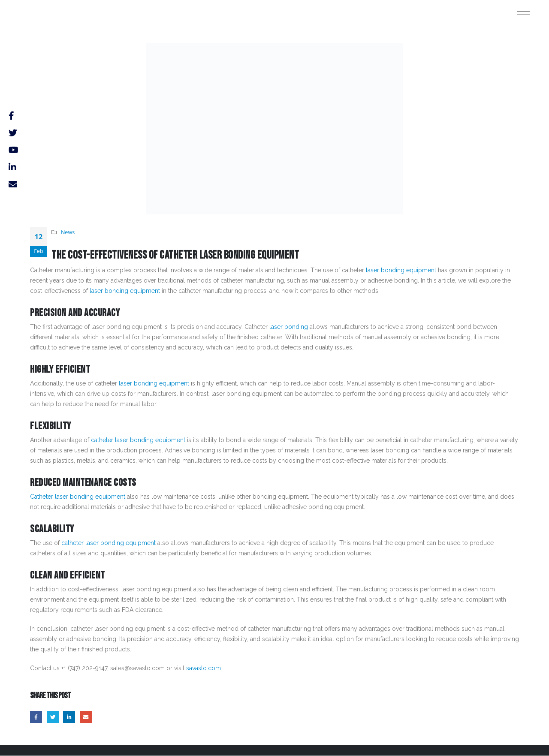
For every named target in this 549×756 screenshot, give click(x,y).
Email (88, 717)
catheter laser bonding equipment (138, 440)
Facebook (36, 717)
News (68, 232)
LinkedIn (71, 717)
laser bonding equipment (401, 270)
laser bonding (289, 327)
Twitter (53, 717)
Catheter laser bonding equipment (78, 497)
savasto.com (204, 668)
